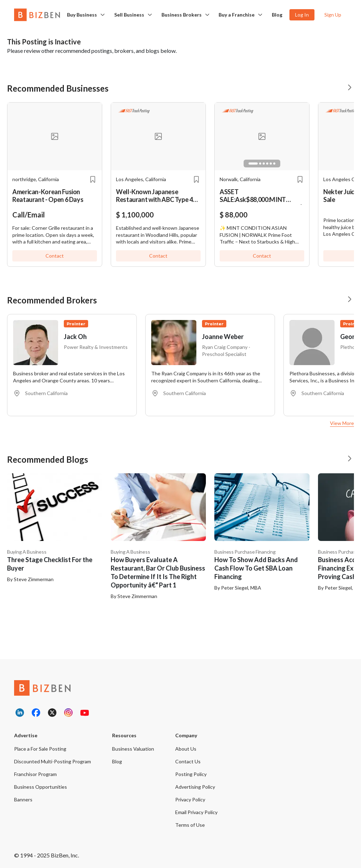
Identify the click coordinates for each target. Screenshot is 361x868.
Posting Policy (191, 774)
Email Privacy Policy (196, 812)
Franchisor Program (35, 774)
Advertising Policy (195, 787)
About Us (186, 749)
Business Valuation (133, 749)
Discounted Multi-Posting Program (53, 761)
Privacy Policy (190, 799)
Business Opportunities (41, 787)
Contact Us (188, 761)
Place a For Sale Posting (40, 749)
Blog (277, 15)
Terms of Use (190, 825)
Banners (23, 799)
